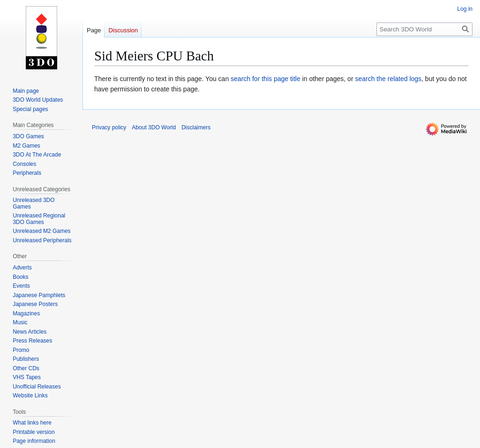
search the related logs (388, 79)
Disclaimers (196, 127)
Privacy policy (109, 127)
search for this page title (266, 79)
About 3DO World (154, 127)
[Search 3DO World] (424, 29)
